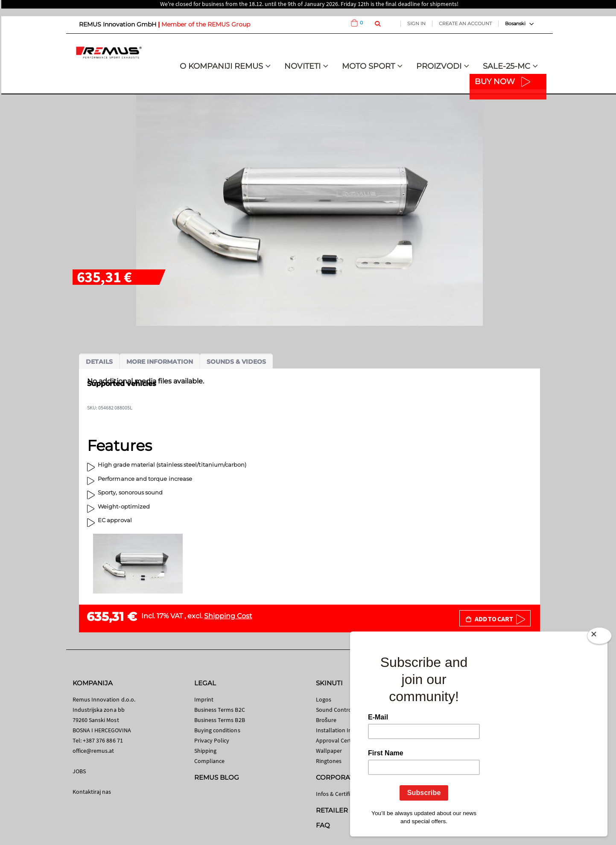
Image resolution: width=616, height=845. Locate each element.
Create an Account (465, 23)
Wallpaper (329, 751)
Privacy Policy (212, 740)
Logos (324, 699)
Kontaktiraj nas (92, 792)
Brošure (326, 720)
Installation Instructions (347, 730)
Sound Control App (341, 710)
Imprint (204, 699)
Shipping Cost (228, 616)
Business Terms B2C (220, 710)
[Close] (599, 637)
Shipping (206, 751)
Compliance (210, 761)
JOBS (79, 771)
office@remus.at (93, 751)
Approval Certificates (343, 740)
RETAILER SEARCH (347, 810)
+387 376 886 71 (103, 740)
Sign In (416, 23)
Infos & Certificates (340, 794)
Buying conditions (217, 730)
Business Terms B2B (220, 720)
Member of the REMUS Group (206, 24)
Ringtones (329, 761)
